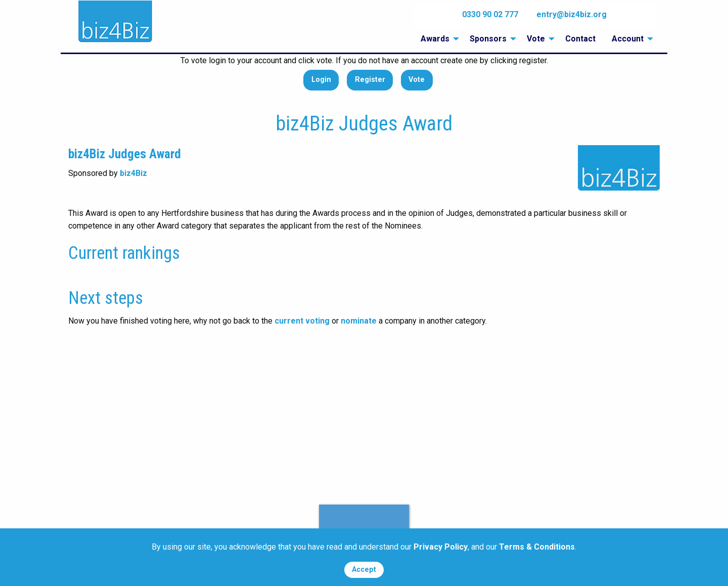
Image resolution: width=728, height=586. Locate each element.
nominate (359, 321)
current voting (302, 321)
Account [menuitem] (628, 39)
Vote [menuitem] (536, 39)
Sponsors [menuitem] (488, 39)
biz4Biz (133, 173)
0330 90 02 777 (490, 14)
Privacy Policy (441, 547)
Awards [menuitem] (435, 39)
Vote (417, 80)
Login (321, 80)
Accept (364, 570)
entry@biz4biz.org (572, 14)
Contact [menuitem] (580, 39)
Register (370, 80)
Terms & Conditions (537, 547)
